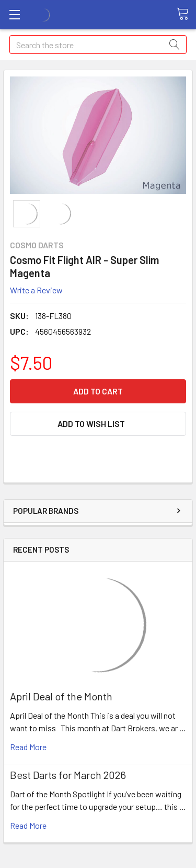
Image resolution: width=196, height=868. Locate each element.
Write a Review (36, 290)
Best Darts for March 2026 (68, 775)
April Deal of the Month (61, 696)
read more (28, 747)
